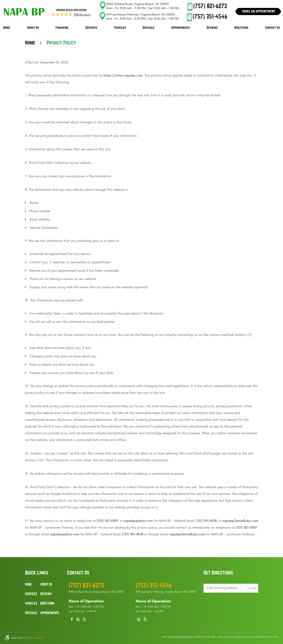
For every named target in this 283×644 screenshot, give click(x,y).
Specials (148, 28)
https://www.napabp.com (123, 76)
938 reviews (82, 15)
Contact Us (272, 28)
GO (250, 588)
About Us (33, 28)
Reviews (212, 28)
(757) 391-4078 (206, 521)
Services (91, 28)
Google (78, 618)
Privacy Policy (61, 43)
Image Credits (17, 638)
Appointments (180, 28)
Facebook (72, 618)
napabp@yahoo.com (138, 521)
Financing (62, 28)
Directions (241, 28)
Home (7, 28)
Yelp (84, 618)
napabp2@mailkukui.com (240, 521)
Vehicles (120, 28)
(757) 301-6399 (107, 521)
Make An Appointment (259, 11)
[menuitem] (7, 28)
